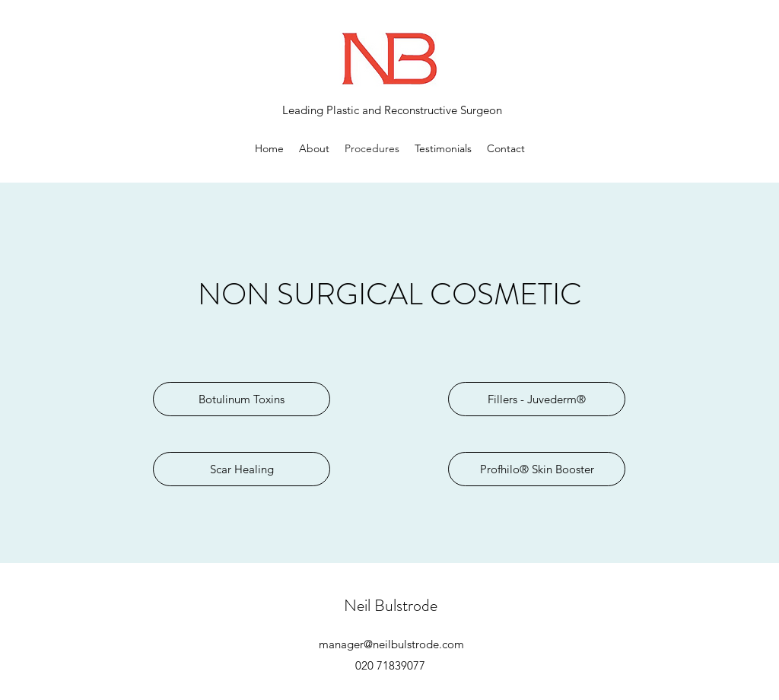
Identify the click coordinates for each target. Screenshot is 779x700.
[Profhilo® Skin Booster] (537, 469)
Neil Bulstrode (391, 605)
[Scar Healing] (242, 469)
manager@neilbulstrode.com (391, 644)
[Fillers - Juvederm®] (537, 399)
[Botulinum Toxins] (242, 399)
